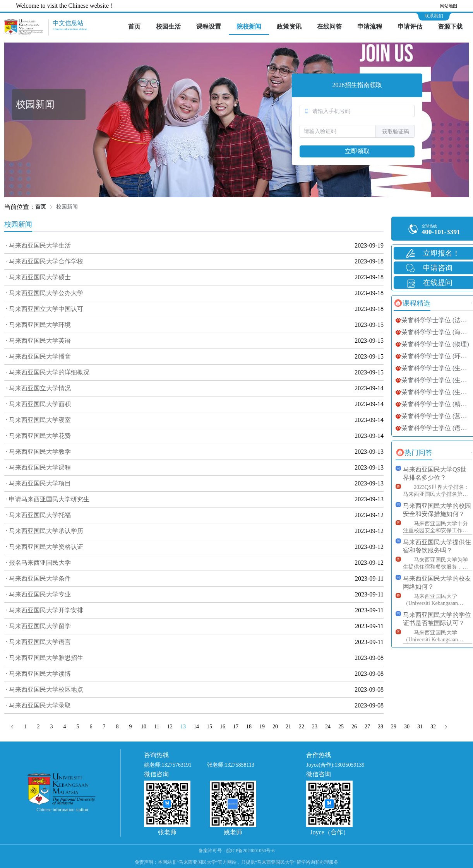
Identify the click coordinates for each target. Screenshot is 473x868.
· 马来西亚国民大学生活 (38, 245)
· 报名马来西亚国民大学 (38, 563)
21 (288, 727)
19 (262, 727)
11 (157, 727)
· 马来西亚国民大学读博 (38, 674)
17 (236, 727)
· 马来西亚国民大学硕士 (38, 277)
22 (302, 727)
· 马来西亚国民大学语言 (38, 642)
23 (315, 727)
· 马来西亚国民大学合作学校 (45, 261)
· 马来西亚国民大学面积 (38, 404)
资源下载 (450, 26)
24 (328, 727)
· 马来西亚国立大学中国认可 (45, 309)
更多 (471, 303)
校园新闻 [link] (67, 207)
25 (341, 727)
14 (196, 727)
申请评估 (410, 26)
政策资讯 (289, 26)
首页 (134, 26)
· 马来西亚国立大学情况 (38, 388)
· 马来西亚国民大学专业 (38, 594)
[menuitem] (134, 27)
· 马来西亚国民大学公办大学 (45, 293)
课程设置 (209, 26)
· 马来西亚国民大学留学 (38, 626)
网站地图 (449, 6)
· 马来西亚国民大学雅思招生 (45, 658)
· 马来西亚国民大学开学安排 (45, 610)
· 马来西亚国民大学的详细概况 (48, 372)
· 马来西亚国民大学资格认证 (45, 547)
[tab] (412, 303)
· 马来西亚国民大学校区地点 (45, 689)
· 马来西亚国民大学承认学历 (45, 531)
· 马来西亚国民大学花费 (38, 436)
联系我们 (434, 16)
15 (209, 727)
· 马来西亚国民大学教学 (38, 452)
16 (223, 727)
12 (170, 727)
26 (354, 727)
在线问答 (329, 26)
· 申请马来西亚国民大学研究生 (48, 499)
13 (183, 727)
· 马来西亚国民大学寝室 (38, 420)
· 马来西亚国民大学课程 (38, 467)
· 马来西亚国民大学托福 (38, 515)
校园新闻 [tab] (18, 224)
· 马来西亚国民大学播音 (38, 356)
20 (275, 727)
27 (367, 727)
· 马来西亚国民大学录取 (38, 705)
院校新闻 (249, 26)
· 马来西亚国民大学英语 (38, 341)
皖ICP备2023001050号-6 (251, 851)
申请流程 (370, 26)
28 (380, 727)
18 (249, 727)
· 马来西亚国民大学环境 (38, 325)
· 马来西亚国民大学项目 (38, 483)
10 (144, 727)
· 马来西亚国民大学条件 (38, 578)
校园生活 (168, 26)
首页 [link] (41, 207)
